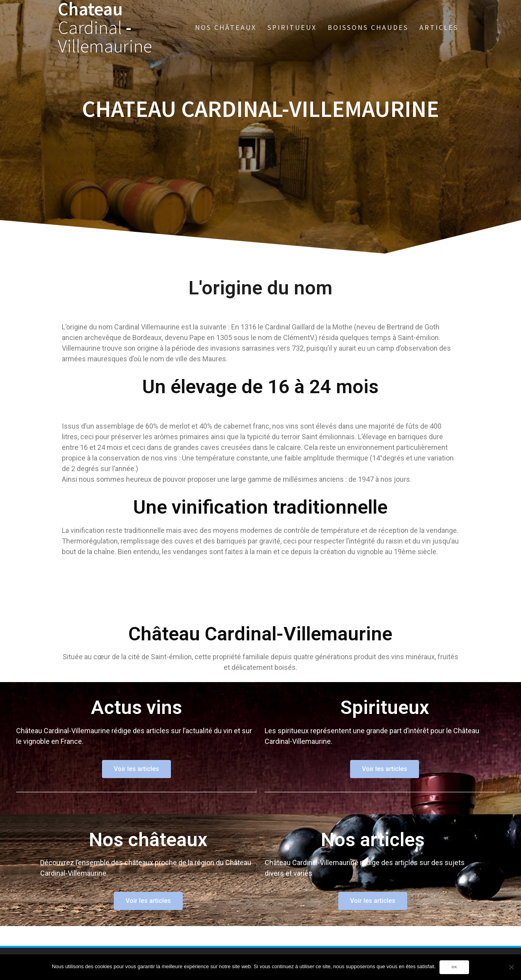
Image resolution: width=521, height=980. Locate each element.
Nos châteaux (226, 27)
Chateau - (105, 28)
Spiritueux (292, 27)
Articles (439, 27)
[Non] (511, 967)
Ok (454, 967)
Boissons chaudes (368, 27)
